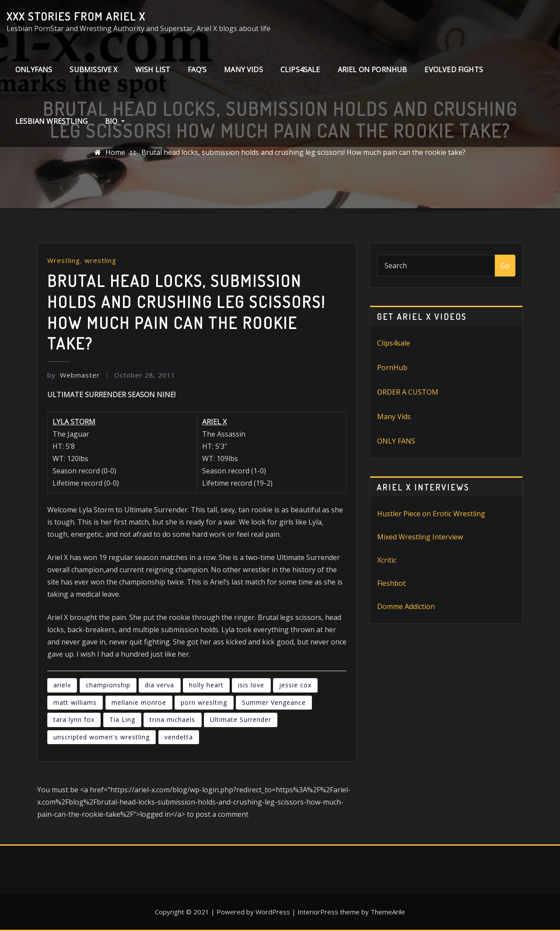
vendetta (179, 737)
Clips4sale (394, 343)
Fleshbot (391, 583)
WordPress (273, 912)
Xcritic (387, 560)
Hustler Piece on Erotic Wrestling (431, 514)
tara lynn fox (74, 719)
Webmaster (73, 375)
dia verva (159, 685)
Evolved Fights (454, 70)
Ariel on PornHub (373, 70)
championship (108, 685)
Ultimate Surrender (241, 719)
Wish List (153, 70)
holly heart (206, 685)
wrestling (100, 260)
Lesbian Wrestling (51, 121)
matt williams (75, 702)
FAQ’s (197, 70)
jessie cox (295, 685)
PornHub (392, 367)
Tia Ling (122, 719)
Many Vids (243, 70)
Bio (115, 121)
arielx (62, 685)
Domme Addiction (406, 606)
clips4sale (300, 70)
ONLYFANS (34, 70)
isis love (251, 685)
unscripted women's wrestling (101, 737)
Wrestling (64, 260)
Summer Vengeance (274, 702)
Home (115, 152)
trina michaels (172, 719)
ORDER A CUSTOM (408, 392)
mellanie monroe (139, 702)
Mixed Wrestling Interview (420, 537)
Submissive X (93, 70)
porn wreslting (204, 702)
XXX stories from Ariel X (76, 16)
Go (505, 266)
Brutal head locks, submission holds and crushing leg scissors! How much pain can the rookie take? (303, 152)
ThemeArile (388, 912)
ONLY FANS (396, 441)
